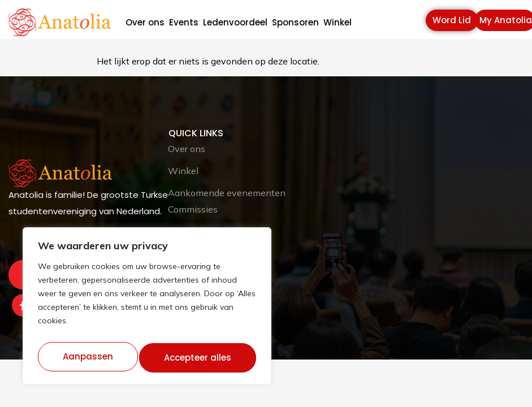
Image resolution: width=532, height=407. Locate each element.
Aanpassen (87, 358)
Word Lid (452, 20)
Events (184, 23)
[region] (147, 309)
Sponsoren (295, 23)
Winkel (338, 23)
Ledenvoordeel (235, 23)
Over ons (145, 23)
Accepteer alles (199, 358)
